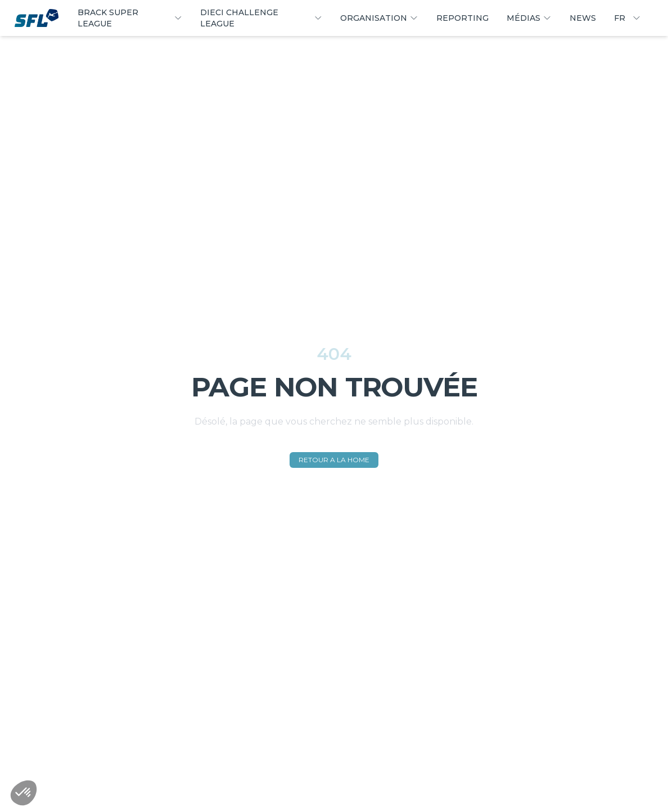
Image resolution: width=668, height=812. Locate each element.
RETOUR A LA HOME (334, 460)
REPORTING (462, 18)
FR (628, 18)
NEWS (583, 18)
